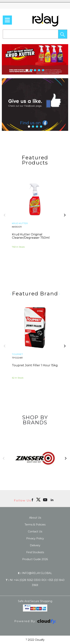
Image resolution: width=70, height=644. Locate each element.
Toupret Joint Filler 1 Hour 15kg (35, 365)
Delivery (35, 545)
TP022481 (17, 358)
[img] (38, 500)
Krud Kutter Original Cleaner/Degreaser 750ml (31, 236)
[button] (63, 34)
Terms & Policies (35, 525)
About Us (35, 518)
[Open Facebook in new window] (33, 500)
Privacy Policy (35, 538)
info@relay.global (35, 573)
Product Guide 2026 (35, 559)
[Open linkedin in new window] (52, 500)
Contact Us (35, 532)
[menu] (7, 20)
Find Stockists (35, 552)
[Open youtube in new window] (46, 500)
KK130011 (17, 227)
